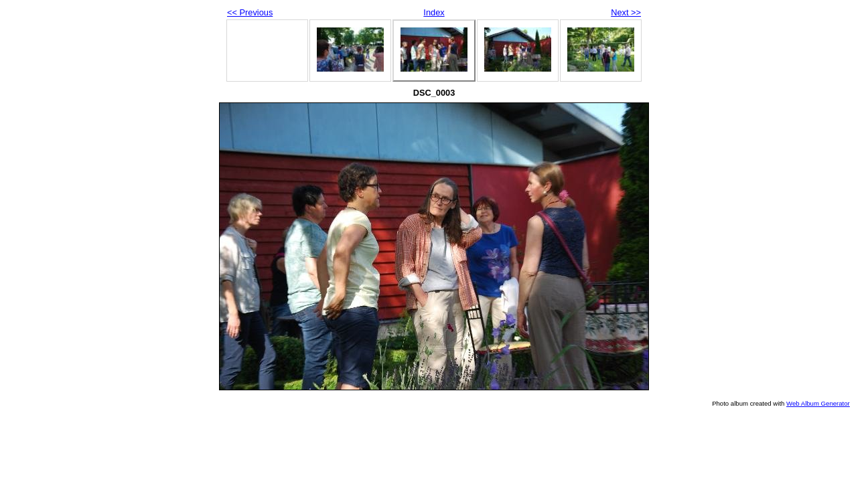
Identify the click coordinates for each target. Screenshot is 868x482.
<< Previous (250, 12)
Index (434, 12)
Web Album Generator (818, 403)
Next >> (626, 12)
